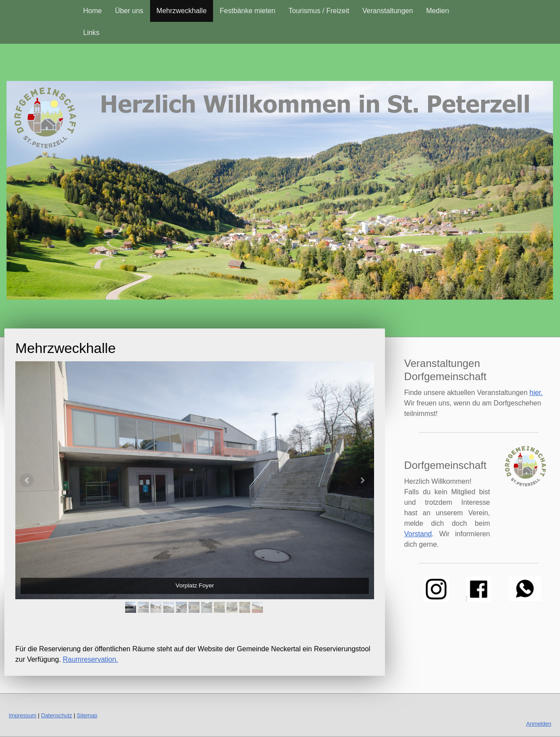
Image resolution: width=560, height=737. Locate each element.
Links (91, 33)
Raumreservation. (91, 659)
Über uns (129, 11)
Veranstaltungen (388, 11)
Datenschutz (57, 715)
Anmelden (539, 724)
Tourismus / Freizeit (319, 11)
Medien (437, 11)
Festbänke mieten (247, 11)
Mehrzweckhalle (182, 11)
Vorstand (418, 534)
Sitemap (87, 715)
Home (93, 11)
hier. (536, 393)
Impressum (23, 715)
